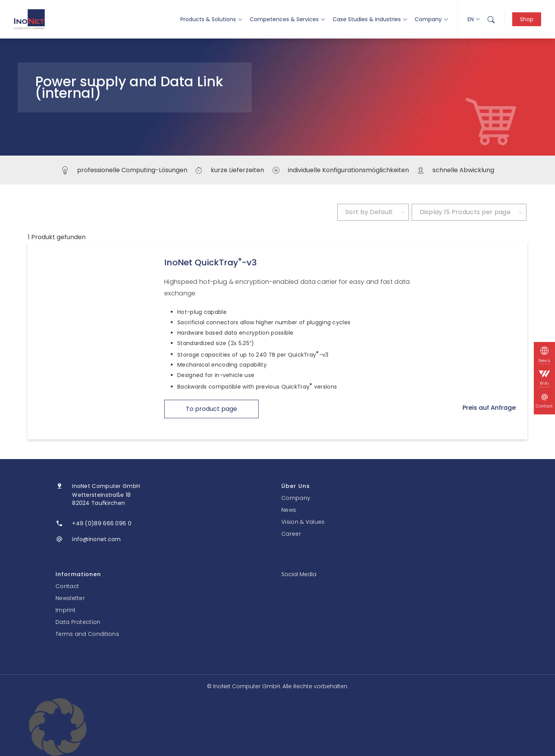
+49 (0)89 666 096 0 (102, 523)
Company (431, 19)
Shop (527, 19)
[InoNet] (29, 19)
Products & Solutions (211, 19)
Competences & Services (287, 19)
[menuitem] (491, 19)
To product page (211, 409)
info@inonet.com (97, 539)
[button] (277, 727)
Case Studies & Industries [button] (370, 19)
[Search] (491, 19)
